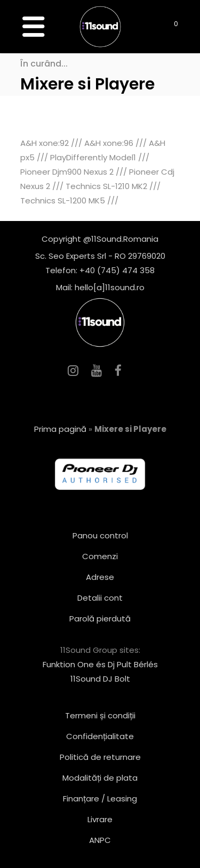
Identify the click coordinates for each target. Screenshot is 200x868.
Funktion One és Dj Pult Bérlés (100, 664)
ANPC (100, 840)
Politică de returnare (100, 757)
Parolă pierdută (100, 619)
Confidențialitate (100, 736)
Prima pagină (60, 429)
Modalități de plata (100, 778)
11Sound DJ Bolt (100, 679)
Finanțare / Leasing (100, 799)
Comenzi (100, 556)
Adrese (100, 577)
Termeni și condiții (100, 715)
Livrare (100, 819)
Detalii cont (100, 598)
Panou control (100, 535)
